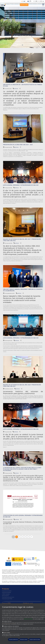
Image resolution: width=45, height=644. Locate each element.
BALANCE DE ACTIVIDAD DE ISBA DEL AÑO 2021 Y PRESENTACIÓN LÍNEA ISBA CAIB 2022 (22, 240)
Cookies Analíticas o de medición (11, 626)
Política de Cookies (28, 619)
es (22, 1)
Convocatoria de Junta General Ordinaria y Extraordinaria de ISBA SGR (23, 516)
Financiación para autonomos (8, 597)
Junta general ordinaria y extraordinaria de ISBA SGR (21, 429)
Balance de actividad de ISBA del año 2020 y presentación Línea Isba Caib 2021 (22, 385)
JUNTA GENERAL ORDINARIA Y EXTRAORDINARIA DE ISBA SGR (21, 338)
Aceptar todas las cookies (35, 640)
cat (24, 1)
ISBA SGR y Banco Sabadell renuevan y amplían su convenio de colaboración (23, 290)
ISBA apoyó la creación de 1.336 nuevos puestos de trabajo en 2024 (23, 85)
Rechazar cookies (24, 640)
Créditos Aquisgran (6, 594)
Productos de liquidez (6, 592)
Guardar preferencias (13, 640)
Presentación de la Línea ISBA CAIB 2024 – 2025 (18, 145)
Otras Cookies (7, 633)
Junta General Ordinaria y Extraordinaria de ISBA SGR (21, 185)
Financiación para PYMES (7, 599)
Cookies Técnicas (8, 621)
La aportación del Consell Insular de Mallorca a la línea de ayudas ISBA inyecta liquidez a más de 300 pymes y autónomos (22, 469)
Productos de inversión (7, 591)
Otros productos (5, 596)
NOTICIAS (16, 89)
